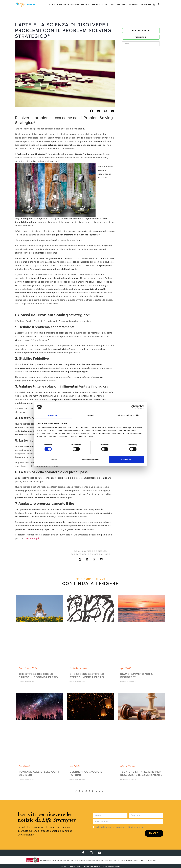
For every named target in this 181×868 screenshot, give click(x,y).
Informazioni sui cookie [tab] (128, 415)
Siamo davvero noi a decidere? (137, 675)
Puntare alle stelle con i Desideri (39, 773)
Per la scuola (100, 5)
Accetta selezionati (90, 459)
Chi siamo (145, 5)
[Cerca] (153, 44)
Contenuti (122, 5)
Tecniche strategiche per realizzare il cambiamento (142, 773)
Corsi (52, 5)
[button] (91, 111)
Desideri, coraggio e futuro (86, 773)
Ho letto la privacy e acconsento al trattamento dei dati (121, 827)
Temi (112, 5)
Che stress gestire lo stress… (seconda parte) (38, 675)
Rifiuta (54, 459)
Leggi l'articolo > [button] (27, 682)
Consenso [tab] (53, 415)
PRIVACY (64, 866)
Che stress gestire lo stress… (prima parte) (87, 675)
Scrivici (134, 5)
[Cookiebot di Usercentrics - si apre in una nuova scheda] (133, 407)
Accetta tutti (127, 459)
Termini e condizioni (91, 866)
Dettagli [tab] (90, 415)
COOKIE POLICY (75, 866)
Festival (85, 5)
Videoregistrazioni (68, 5)
